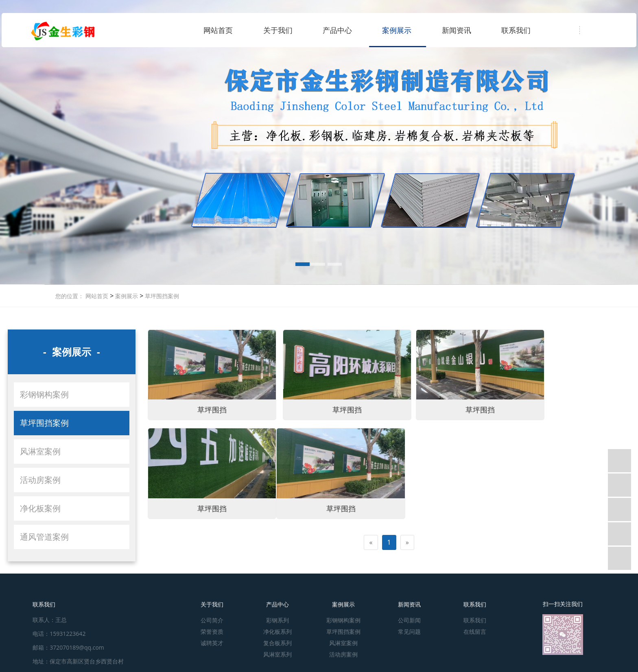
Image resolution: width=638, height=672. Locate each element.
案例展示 (397, 30)
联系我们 (516, 30)
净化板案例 (40, 508)
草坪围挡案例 (161, 296)
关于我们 (278, 30)
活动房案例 (40, 480)
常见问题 (409, 632)
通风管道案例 (44, 537)
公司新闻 (409, 620)
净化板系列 (277, 632)
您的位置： (70, 296)
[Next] (407, 529)
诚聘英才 (212, 643)
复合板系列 (277, 643)
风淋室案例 (40, 451)
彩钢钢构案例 (44, 394)
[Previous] (371, 529)
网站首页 (218, 30)
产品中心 (337, 30)
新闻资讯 (457, 30)
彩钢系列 (277, 620)
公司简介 (212, 620)
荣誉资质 (212, 632)
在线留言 (475, 632)
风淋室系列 (277, 654)
